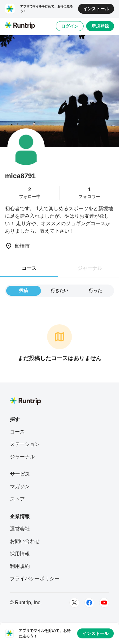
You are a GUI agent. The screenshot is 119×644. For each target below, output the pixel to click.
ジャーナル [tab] (90, 268)
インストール (96, 9)
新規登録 (100, 26)
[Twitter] (74, 603)
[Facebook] (89, 603)
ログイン (70, 26)
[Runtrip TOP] (20, 26)
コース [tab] (29, 268)
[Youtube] (104, 603)
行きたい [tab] (59, 290)
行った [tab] (95, 290)
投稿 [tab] (24, 290)
